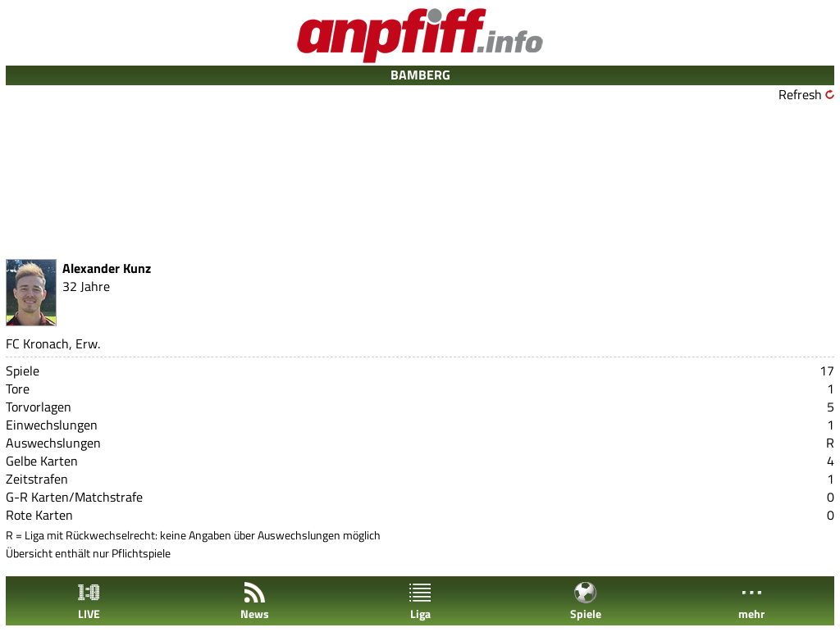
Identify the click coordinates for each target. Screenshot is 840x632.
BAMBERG (420, 75)
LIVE (89, 601)
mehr (751, 601)
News (255, 601)
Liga (420, 601)
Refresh (800, 94)
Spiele (586, 601)
